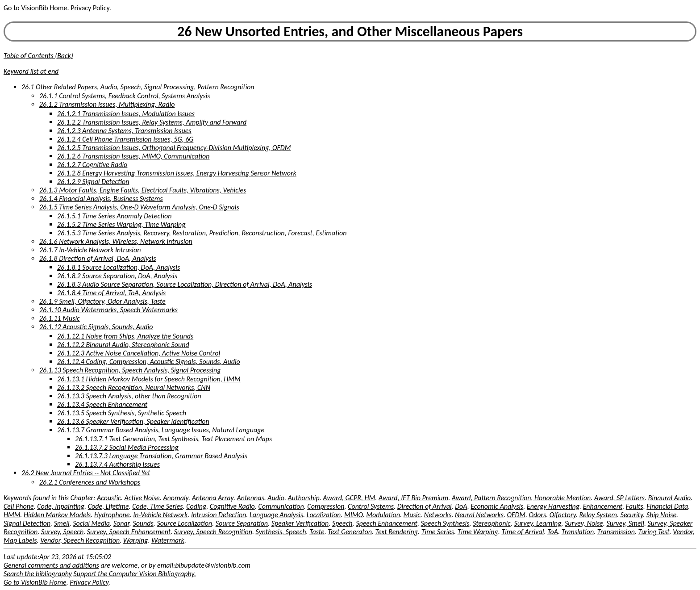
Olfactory (563, 515)
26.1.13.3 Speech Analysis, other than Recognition (129, 396)
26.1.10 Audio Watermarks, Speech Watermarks (108, 310)
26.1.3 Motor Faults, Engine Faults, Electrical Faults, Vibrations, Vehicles (143, 190)
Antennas (251, 498)
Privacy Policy (90, 8)
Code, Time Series (157, 506)
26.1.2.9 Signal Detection (93, 182)
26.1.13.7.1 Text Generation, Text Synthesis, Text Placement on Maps (173, 439)
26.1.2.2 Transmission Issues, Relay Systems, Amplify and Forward (152, 122)
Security (632, 515)
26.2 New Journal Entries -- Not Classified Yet (86, 473)
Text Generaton (350, 532)
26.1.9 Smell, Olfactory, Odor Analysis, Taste (102, 301)
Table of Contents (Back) (38, 56)
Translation (578, 532)
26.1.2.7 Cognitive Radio (92, 165)
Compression (326, 506)
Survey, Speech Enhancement (129, 532)
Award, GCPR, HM (349, 498)
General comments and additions (51, 565)
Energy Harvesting (553, 506)
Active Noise (142, 498)
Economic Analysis (497, 506)
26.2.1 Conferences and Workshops (90, 482)
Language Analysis (276, 515)
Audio (276, 498)
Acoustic (109, 498)
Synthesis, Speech (281, 532)
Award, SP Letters (619, 498)
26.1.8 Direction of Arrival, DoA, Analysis (98, 258)
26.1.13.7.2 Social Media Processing (127, 447)
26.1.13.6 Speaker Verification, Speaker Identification (133, 421)
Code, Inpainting (61, 506)
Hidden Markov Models (57, 515)
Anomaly (176, 498)
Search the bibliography (38, 574)
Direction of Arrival (425, 506)
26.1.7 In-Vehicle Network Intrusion (90, 250)
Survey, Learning (537, 523)
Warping (136, 540)
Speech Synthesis (445, 523)
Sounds (143, 523)
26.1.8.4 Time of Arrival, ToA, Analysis (111, 293)
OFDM (516, 515)
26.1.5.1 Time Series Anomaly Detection (114, 216)
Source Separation (242, 523)
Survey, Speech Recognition (213, 532)
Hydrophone (112, 515)
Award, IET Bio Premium (413, 498)
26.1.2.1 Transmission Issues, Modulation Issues (126, 114)
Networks (438, 515)
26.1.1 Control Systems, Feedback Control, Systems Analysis (125, 96)
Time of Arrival (523, 532)
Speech (342, 523)
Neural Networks (479, 515)
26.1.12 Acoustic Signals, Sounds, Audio (96, 327)
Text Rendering (397, 532)
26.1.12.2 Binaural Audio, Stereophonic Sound (123, 345)
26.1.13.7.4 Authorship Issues (117, 464)
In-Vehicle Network (160, 515)
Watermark (168, 540)
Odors (538, 515)
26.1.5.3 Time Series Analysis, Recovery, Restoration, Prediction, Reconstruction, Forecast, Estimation (202, 233)
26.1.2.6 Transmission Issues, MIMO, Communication (133, 156)
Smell (62, 523)
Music (412, 515)
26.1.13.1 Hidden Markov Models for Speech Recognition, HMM (149, 379)
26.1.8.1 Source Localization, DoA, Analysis (119, 267)
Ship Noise (661, 515)
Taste (317, 532)
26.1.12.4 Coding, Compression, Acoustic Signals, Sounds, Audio (149, 362)
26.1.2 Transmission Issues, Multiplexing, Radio (107, 104)
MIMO (354, 515)
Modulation (383, 515)
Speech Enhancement (387, 523)
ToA (553, 532)
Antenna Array (213, 498)
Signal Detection (27, 523)
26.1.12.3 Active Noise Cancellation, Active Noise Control (139, 353)
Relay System (598, 515)
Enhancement (603, 506)
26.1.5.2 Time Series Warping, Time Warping (121, 224)
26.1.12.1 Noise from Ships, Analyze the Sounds (125, 336)
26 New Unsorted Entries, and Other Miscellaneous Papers (350, 31)
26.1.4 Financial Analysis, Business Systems (101, 199)
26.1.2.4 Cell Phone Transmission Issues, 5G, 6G (125, 139)
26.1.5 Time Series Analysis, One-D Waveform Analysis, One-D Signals (139, 207)
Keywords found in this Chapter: (50, 498)
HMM (12, 515)
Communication (281, 506)
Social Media (91, 523)
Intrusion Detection (219, 515)
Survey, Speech (62, 532)
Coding (196, 506)
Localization (324, 515)
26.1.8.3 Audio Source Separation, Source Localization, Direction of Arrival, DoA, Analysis (185, 284)
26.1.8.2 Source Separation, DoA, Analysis (117, 276)
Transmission (616, 532)
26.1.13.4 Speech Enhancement (102, 404)
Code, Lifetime (108, 506)
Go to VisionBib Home (35, 8)
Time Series (438, 532)
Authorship (304, 498)
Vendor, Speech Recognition (80, 540)
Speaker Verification (300, 523)
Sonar (121, 523)
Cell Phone (19, 506)
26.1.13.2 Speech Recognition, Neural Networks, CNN (134, 387)
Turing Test (654, 532)
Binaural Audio (670, 498)
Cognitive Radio (232, 506)
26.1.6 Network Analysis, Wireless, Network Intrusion (116, 241)
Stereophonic (492, 523)
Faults (635, 506)
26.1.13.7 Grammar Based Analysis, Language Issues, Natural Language (161, 430)
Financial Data (667, 506)
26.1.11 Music (60, 318)
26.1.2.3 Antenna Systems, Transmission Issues (124, 131)
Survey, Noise (584, 523)
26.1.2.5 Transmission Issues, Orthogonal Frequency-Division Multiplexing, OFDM (174, 148)
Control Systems (371, 506)
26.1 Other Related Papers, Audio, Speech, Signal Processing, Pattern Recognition (138, 87)
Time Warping (478, 532)
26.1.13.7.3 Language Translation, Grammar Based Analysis (161, 456)
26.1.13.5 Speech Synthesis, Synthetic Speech (122, 413)
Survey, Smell (625, 523)
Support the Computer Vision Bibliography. (135, 574)
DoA (461, 506)
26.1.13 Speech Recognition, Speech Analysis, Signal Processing (130, 370)
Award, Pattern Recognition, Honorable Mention (521, 498)
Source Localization (184, 523)
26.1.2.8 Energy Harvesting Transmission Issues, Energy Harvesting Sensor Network (177, 173)
